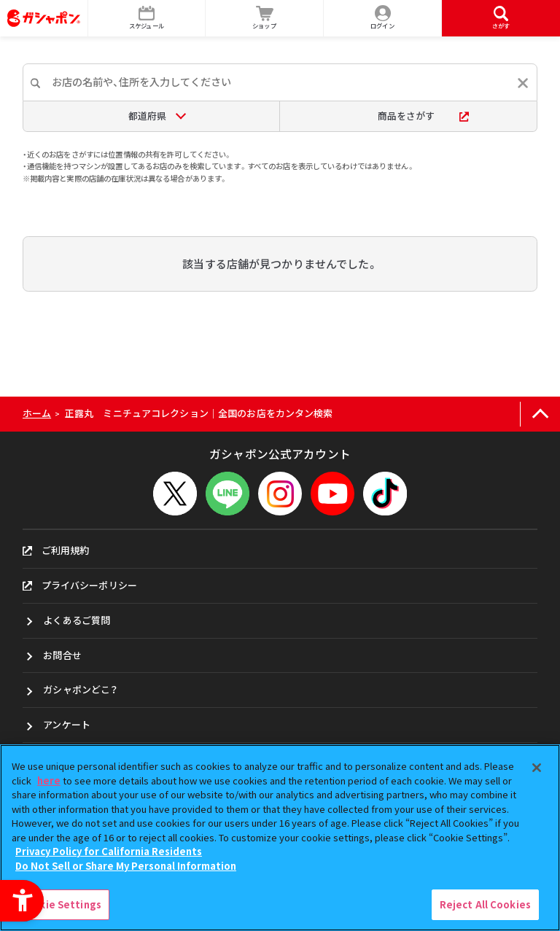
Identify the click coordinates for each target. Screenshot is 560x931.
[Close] (537, 768)
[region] (280, 838)
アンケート (67, 724)
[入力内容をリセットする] (523, 83)
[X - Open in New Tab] (175, 494)
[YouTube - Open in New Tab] (332, 494)
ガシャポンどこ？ (80, 689)
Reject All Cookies (485, 904)
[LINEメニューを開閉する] (227, 494)
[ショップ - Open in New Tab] (265, 18)
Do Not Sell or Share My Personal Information (126, 866)
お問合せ (62, 655)
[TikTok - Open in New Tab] (385, 494)
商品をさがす (423, 116)
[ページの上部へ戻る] (540, 414)
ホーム (37, 413)
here (49, 780)
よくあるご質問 (77, 620)
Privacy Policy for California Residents (109, 851)
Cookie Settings (61, 904)
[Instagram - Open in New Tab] (280, 494)
